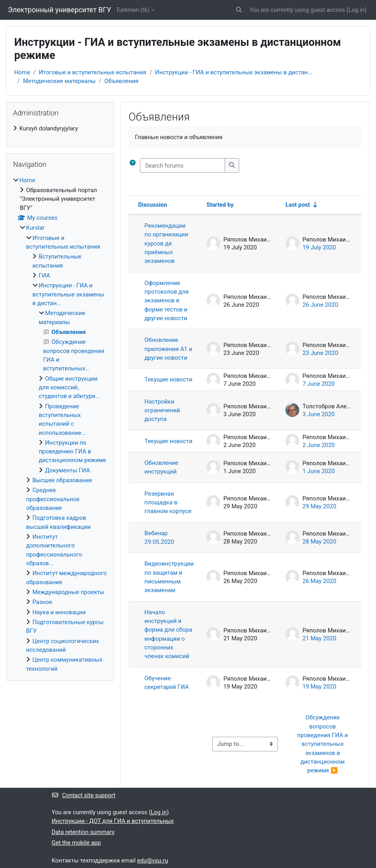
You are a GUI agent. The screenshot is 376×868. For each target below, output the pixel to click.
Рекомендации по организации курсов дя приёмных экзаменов (166, 243)
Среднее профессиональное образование (53, 499)
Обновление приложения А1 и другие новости (168, 349)
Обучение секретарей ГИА (166, 683)
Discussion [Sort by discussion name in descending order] (152, 205)
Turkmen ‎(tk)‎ (132, 10)
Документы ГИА (67, 470)
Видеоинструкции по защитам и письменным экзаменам (169, 577)
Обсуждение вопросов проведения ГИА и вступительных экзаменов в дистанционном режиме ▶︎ (323, 744)
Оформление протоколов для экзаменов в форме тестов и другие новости (166, 301)
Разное (42, 602)
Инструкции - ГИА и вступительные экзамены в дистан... (234, 72)
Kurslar (35, 228)
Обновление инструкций (161, 467)
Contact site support (84, 795)
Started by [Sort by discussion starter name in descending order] (220, 205)
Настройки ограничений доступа (162, 410)
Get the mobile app (77, 843)
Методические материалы (59, 81)
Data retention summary (83, 832)
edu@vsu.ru (153, 860)
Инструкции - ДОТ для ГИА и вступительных (113, 821)
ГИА (44, 275)
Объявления (121, 81)
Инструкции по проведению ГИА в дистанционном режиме (72, 452)
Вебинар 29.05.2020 (159, 538)
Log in (356, 10)
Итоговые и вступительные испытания (93, 72)
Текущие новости (168, 379)
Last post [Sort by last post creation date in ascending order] (298, 205)
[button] (239, 10)
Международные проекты (68, 592)
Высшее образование (62, 480)
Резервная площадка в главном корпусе (168, 503)
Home (22, 72)
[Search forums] (182, 165)
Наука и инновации (59, 612)
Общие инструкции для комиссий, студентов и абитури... (69, 388)
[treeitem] (60, 128)
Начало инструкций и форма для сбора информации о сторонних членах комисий (168, 634)
